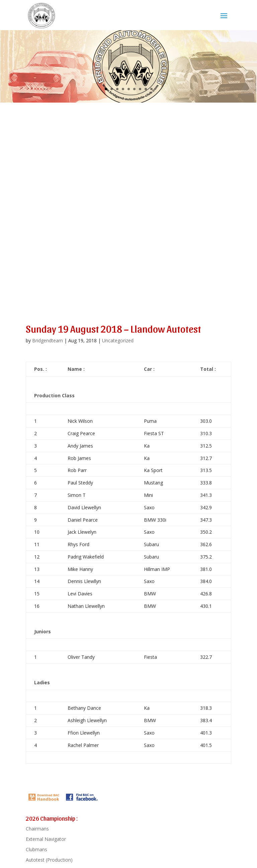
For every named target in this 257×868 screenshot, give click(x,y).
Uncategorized (118, 340)
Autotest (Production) (49, 860)
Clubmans (36, 849)
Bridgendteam (48, 340)
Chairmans (37, 829)
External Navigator (46, 839)
